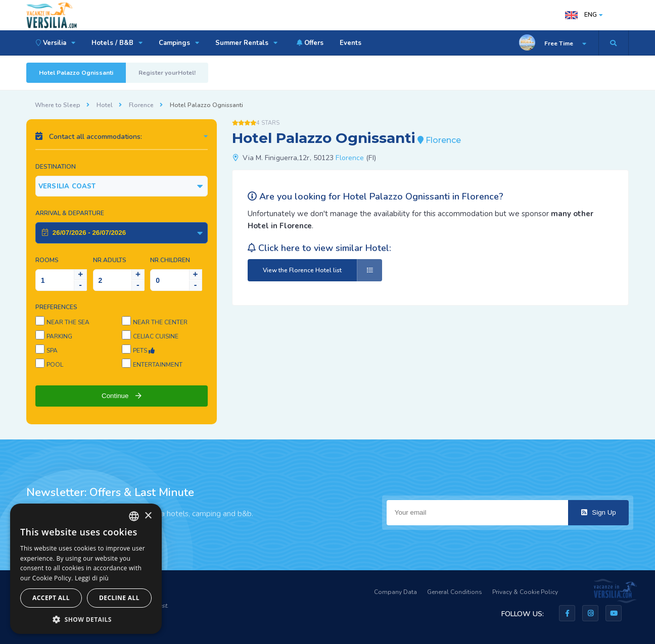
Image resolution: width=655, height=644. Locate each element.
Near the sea (68, 322)
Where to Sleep (58, 105)
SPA (52, 351)
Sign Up (599, 512)
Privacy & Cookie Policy (525, 592)
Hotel (105, 105)
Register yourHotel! (167, 73)
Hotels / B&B (117, 43)
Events (350, 43)
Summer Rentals (246, 43)
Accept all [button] (51, 598)
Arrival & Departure (70, 213)
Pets (144, 351)
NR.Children (170, 260)
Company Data (395, 592)
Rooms (47, 260)
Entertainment (158, 365)
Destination (56, 167)
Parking (59, 336)
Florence (141, 105)
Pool (55, 365)
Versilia (54, 43)
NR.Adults (110, 260)
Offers (309, 43)
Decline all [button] (119, 598)
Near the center (160, 322)
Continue (122, 396)
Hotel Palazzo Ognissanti (76, 73)
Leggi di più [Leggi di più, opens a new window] (92, 578)
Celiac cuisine (156, 336)
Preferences (56, 307)
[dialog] (86, 569)
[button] (86, 619)
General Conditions (455, 592)
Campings (179, 43)
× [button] (148, 516)
